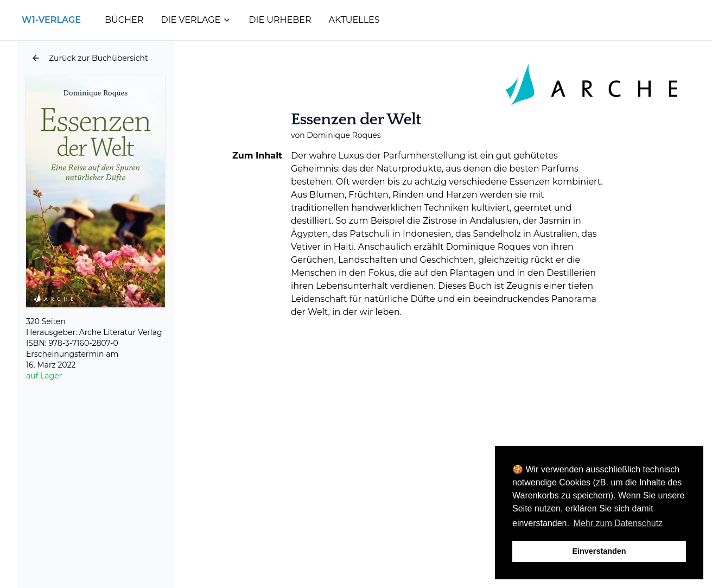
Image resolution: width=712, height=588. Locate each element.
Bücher (124, 20)
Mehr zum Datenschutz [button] (618, 523)
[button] (90, 58)
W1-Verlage (51, 20)
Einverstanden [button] (599, 551)
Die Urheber (280, 20)
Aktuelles (354, 20)
